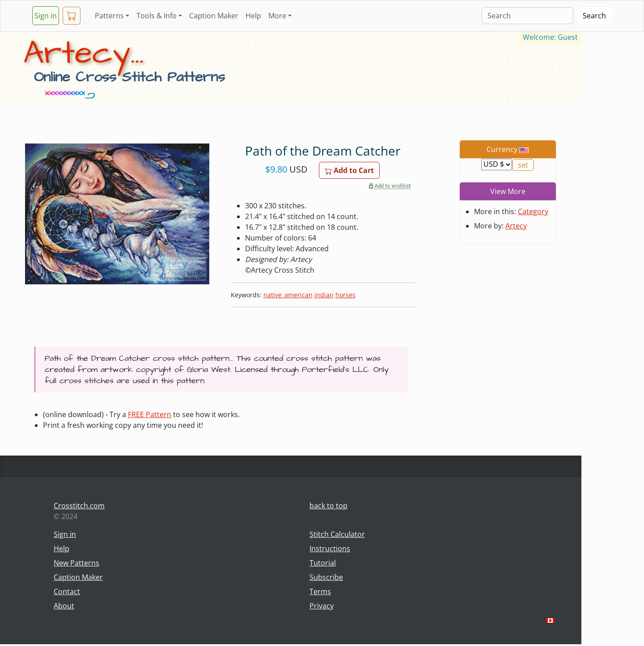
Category (533, 211)
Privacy (322, 606)
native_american (288, 295)
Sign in (46, 16)
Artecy (516, 226)
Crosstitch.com (79, 506)
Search (594, 16)
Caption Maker (214, 16)
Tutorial (323, 563)
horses (345, 295)
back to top (328, 506)
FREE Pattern (150, 414)
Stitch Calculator (337, 534)
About (64, 606)
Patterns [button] (109, 16)
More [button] (277, 16)
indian (324, 295)
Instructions (330, 549)
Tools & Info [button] (157, 16)
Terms (320, 591)
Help (253, 16)
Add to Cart (349, 170)
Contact (67, 591)
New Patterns (76, 563)
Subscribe (326, 577)
